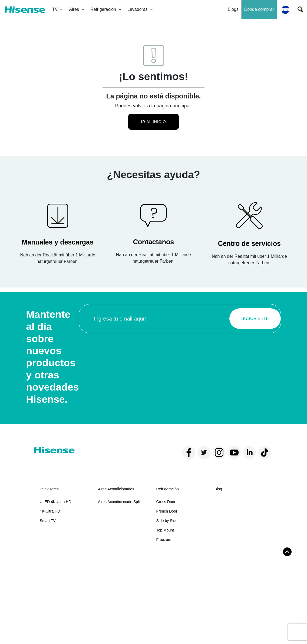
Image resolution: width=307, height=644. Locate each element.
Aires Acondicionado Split (119, 502)
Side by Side (167, 521)
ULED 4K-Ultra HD (56, 502)
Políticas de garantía (115, 602)
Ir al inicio (153, 122)
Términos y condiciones (55, 630)
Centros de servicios (115, 593)
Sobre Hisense (52, 561)
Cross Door (166, 502)
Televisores (49, 489)
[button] (300, 9)
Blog (218, 489)
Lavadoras (141, 9)
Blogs (233, 9)
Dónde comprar (259, 9)
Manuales (106, 583)
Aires (77, 9)
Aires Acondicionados (116, 489)
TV (58, 9)
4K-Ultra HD (50, 511)
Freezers (164, 540)
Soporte (105, 561)
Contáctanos (109, 574)
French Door (167, 511)
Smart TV (48, 521)
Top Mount (165, 530)
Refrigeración (106, 9)
